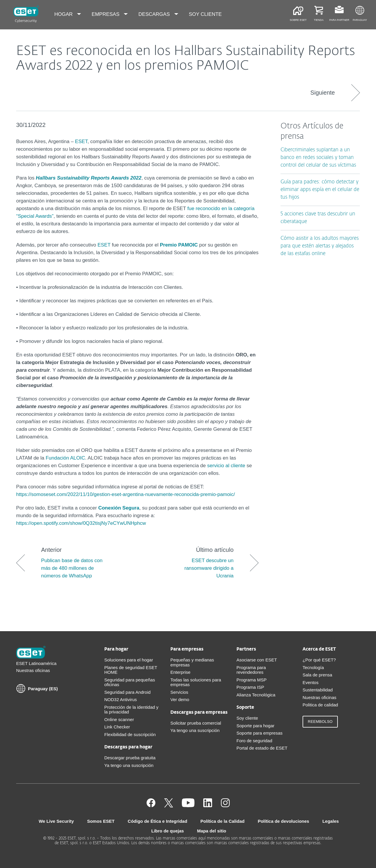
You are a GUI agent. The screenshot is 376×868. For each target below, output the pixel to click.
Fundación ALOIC (65, 458)
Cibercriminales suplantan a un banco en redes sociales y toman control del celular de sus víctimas (318, 158)
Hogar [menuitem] (64, 14)
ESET (81, 141)
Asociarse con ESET (257, 660)
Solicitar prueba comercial (196, 723)
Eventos (310, 682)
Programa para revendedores (251, 670)
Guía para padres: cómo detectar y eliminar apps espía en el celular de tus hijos (320, 190)
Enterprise (180, 672)
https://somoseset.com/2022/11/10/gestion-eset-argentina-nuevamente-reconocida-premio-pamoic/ (126, 494)
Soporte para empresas (260, 733)
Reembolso (320, 722)
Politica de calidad (320, 705)
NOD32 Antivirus (121, 699)
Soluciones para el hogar (129, 660)
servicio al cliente (226, 466)
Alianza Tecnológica (256, 695)
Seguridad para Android (127, 692)
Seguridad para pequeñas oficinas (130, 682)
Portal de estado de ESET (262, 748)
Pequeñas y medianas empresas (192, 662)
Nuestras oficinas (33, 670)
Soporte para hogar (255, 726)
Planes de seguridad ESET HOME (131, 670)
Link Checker (117, 727)
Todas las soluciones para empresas (196, 682)
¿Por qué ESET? (319, 660)
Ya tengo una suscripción (129, 765)
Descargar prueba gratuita (130, 758)
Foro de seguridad (254, 741)
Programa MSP (252, 680)
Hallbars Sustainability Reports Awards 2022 (89, 178)
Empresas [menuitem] (106, 14)
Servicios (179, 692)
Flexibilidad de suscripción (130, 734)
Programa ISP (250, 687)
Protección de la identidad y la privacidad (131, 710)
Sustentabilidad (318, 690)
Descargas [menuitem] (155, 14)
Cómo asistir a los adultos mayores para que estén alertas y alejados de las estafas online (320, 246)
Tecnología (313, 667)
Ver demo (180, 699)
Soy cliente (247, 718)
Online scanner (119, 719)
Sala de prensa (317, 675)
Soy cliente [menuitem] (205, 14)
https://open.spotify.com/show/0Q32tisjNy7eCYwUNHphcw (81, 523)
